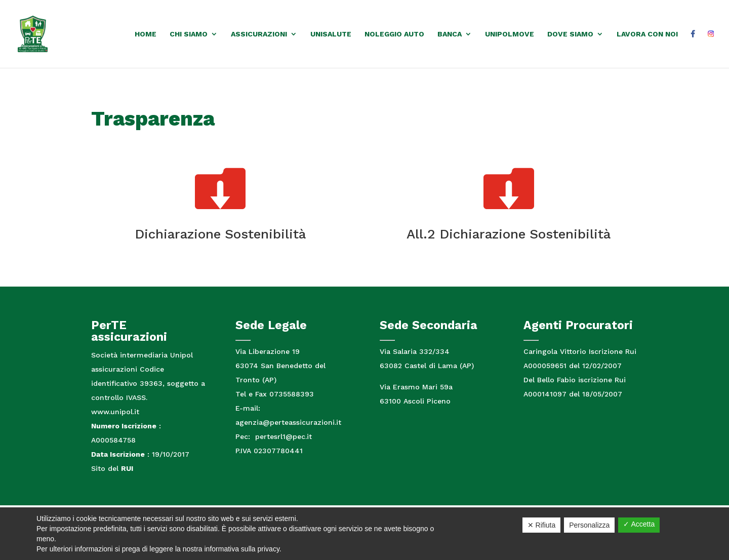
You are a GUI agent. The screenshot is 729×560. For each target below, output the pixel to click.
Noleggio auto (394, 34)
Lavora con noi (647, 34)
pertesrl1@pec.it (282, 436)
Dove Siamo (570, 34)
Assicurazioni (259, 34)
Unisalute (331, 34)
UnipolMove (510, 34)
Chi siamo (189, 34)
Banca (450, 34)
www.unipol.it (115, 412)
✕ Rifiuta (542, 525)
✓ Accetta (639, 524)
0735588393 (292, 394)
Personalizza (589, 525)
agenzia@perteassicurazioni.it (288, 422)
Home (146, 34)
